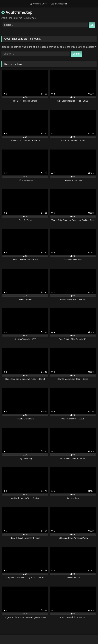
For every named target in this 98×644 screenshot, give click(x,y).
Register (63, 4)
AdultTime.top (17, 12)
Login (53, 4)
